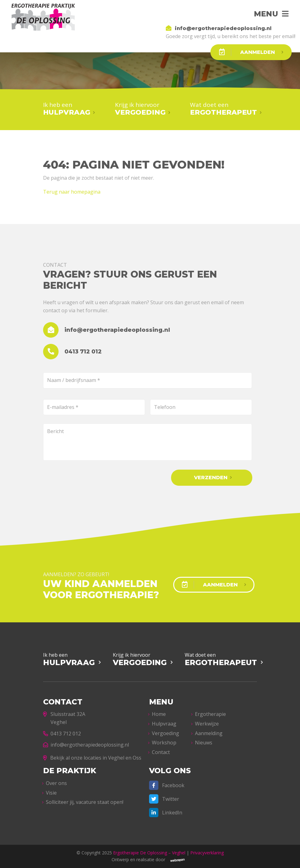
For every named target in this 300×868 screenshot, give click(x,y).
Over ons (56, 783)
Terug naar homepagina (72, 192)
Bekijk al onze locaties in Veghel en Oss (92, 758)
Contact (161, 752)
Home (159, 714)
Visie (51, 793)
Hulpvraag (164, 724)
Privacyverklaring (207, 853)
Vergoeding (165, 733)
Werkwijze (207, 724)
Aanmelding (209, 733)
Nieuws (204, 743)
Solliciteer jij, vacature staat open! (85, 802)
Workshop (164, 743)
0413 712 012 (62, 734)
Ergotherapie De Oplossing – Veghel (149, 853)
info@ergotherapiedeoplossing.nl (86, 745)
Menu (266, 14)
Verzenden (211, 478)
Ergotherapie (210, 714)
